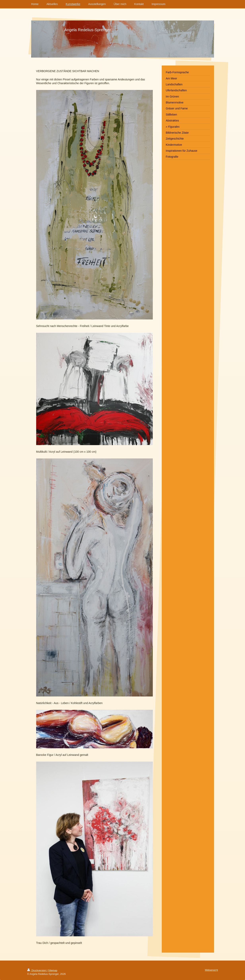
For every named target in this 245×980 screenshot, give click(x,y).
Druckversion (37, 970)
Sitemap (53, 970)
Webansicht (211, 970)
